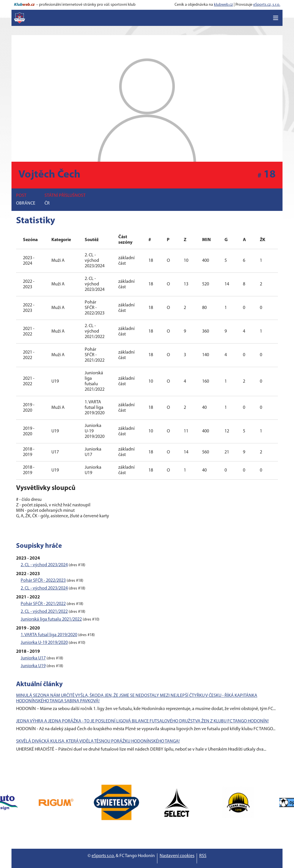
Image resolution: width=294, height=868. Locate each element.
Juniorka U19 (33, 666)
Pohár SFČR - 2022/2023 (43, 581)
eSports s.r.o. (103, 856)
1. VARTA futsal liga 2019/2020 (49, 635)
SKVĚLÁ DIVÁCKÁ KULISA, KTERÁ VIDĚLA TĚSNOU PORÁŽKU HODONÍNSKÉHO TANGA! (98, 741)
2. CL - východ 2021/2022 (44, 612)
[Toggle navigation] (276, 18)
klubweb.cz (223, 5)
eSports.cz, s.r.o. (267, 5)
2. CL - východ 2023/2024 (44, 565)
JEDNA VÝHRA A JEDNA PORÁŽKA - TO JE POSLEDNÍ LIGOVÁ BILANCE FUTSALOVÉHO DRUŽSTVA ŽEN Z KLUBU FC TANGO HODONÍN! (142, 721)
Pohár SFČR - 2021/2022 (43, 604)
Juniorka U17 (33, 658)
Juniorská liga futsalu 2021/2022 (51, 619)
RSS (203, 856)
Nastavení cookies (177, 856)
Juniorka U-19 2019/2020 (44, 643)
